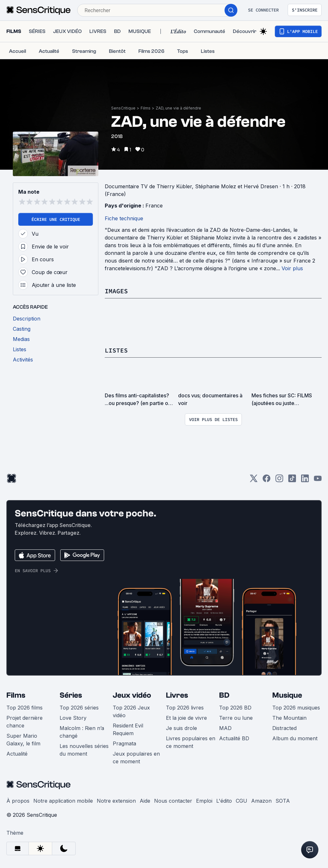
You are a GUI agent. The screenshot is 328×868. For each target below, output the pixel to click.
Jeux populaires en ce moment (136, 758)
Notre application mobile (63, 801)
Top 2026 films (25, 708)
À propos (18, 801)
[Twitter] (254, 480)
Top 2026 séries (79, 708)
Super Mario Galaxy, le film (23, 740)
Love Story (73, 718)
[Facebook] (266, 480)
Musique (287, 695)
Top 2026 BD (235, 708)
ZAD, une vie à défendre (178, 108)
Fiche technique (124, 218)
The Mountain (289, 718)
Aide (145, 801)
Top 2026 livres (185, 708)
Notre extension (116, 801)
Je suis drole (181, 728)
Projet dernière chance (25, 722)
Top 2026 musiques (296, 708)
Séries (71, 695)
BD (224, 695)
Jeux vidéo (132, 695)
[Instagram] (279, 480)
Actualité (17, 754)
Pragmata (124, 743)
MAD (225, 728)
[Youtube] (318, 480)
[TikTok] (292, 480)
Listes (116, 350)
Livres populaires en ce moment (191, 742)
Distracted (284, 728)
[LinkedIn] (305, 480)
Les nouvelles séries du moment (84, 750)
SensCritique (123, 108)
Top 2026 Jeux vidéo (131, 711)
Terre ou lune (236, 718)
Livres (177, 695)
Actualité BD (234, 738)
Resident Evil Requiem (128, 729)
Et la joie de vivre (186, 718)
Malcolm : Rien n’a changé (82, 732)
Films (146, 108)
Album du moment (295, 738)
